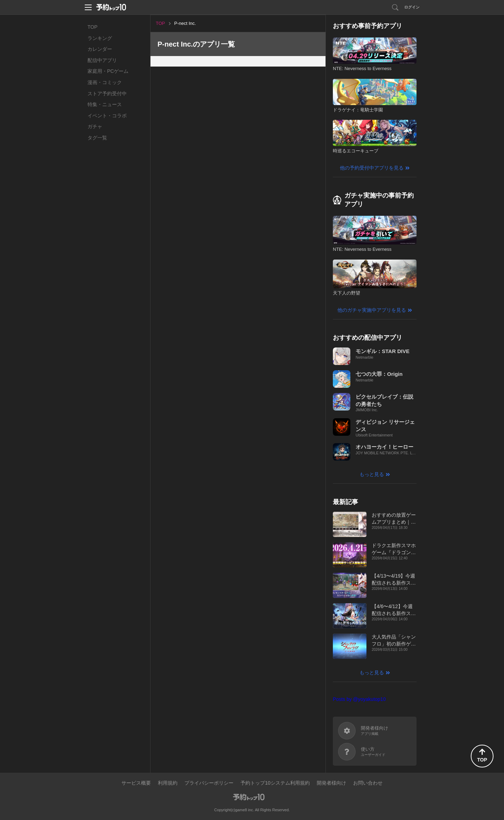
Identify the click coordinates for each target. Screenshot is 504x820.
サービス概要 (136, 783)
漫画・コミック (105, 82)
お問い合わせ (368, 783)
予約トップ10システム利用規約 (275, 783)
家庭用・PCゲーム (108, 71)
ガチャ (95, 126)
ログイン (412, 7)
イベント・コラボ (107, 116)
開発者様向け (331, 783)
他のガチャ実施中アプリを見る (372, 310)
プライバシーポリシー (209, 783)
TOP (93, 27)
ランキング (100, 38)
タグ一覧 (97, 138)
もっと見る (372, 474)
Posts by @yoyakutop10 (359, 699)
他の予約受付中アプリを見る (372, 168)
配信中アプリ (102, 60)
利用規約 (168, 783)
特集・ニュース (105, 104)
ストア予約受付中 (107, 94)
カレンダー (100, 49)
